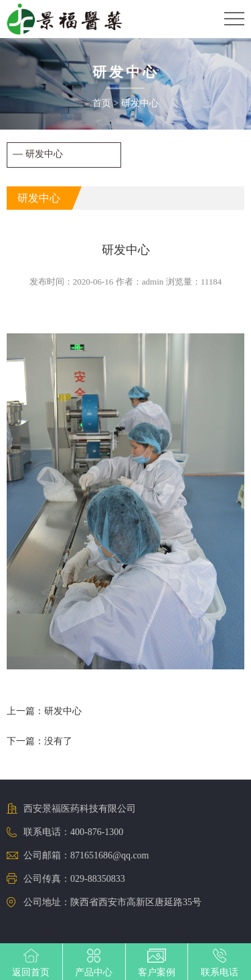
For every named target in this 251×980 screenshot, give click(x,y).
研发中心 (140, 103)
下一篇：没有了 (39, 741)
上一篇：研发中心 (44, 711)
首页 (102, 103)
